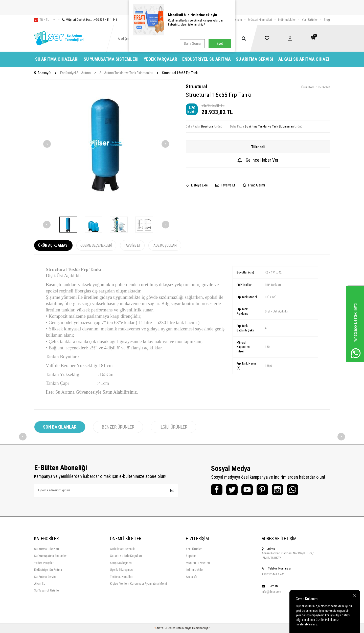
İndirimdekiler (287, 20)
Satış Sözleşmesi (121, 563)
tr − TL (44, 20)
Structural (196, 87)
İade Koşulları (165, 245)
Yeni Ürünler (310, 20)
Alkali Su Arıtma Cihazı (304, 59)
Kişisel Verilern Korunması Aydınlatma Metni (138, 584)
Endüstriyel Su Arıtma (207, 59)
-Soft (159, 628)
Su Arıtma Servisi (255, 59)
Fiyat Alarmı (254, 185)
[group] (106, 144)
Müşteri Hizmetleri (260, 20)
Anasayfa (43, 73)
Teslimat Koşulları (122, 577)
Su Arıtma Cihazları (57, 59)
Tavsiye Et (225, 185)
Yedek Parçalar (160, 59)
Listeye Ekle (197, 185)
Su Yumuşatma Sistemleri (111, 59)
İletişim (237, 20)
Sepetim (191, 556)
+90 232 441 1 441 (273, 574)
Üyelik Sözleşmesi (122, 570)
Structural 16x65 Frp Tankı (180, 73)
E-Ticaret (169, 628)
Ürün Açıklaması (53, 245)
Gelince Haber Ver (258, 160)
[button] (47, 144)
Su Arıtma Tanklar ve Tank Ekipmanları (126, 73)
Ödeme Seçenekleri (96, 245)
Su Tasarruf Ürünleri (47, 590)
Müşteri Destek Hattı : (88, 20)
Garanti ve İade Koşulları (126, 556)
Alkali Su (40, 584)
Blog (327, 20)
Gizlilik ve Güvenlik (122, 549)
